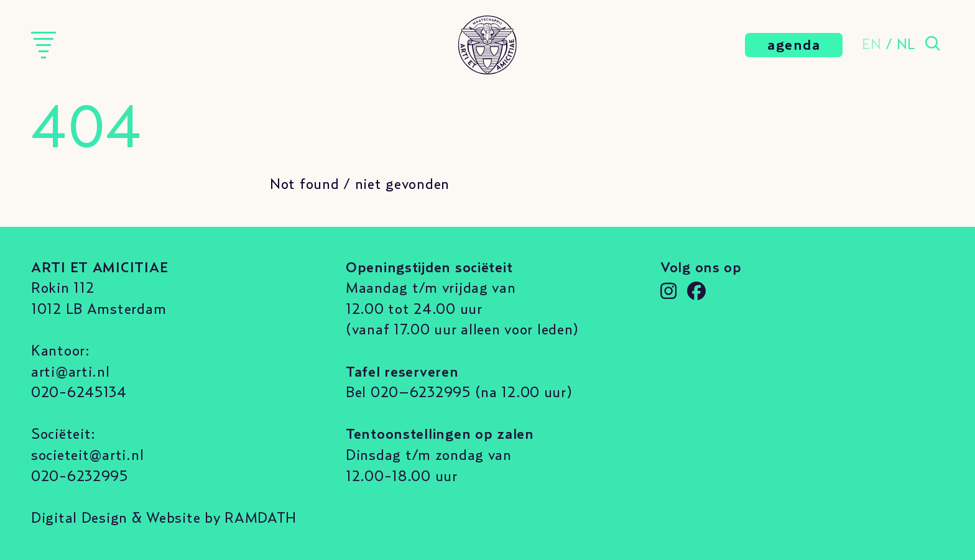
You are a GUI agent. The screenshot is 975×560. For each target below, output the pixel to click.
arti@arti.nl (71, 372)
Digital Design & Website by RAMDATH (164, 518)
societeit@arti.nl (87, 456)
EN (871, 45)
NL (906, 45)
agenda (794, 45)
